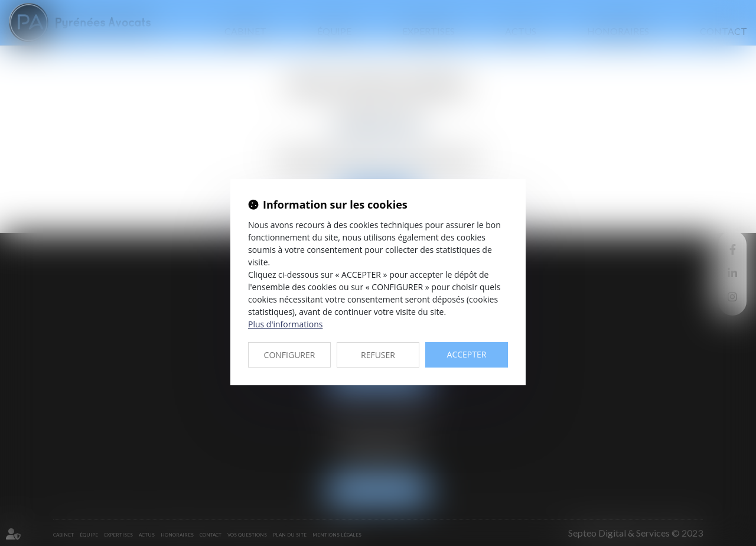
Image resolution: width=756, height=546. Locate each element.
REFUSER (378, 355)
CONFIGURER (290, 355)
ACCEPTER (467, 354)
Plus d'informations (285, 324)
